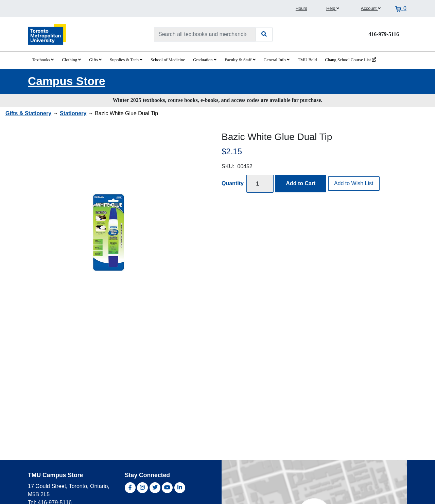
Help (333, 8)
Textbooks (43, 60)
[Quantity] (260, 184)
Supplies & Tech (126, 60)
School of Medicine (168, 60)
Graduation (205, 60)
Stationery (73, 113)
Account (371, 8)
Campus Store (67, 81)
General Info (277, 60)
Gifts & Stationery (28, 113)
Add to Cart (301, 183)
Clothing (71, 60)
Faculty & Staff (240, 60)
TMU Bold (307, 60)
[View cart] (401, 8)
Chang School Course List (351, 60)
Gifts (95, 60)
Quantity (233, 183)
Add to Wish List (354, 183)
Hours (301, 8)
